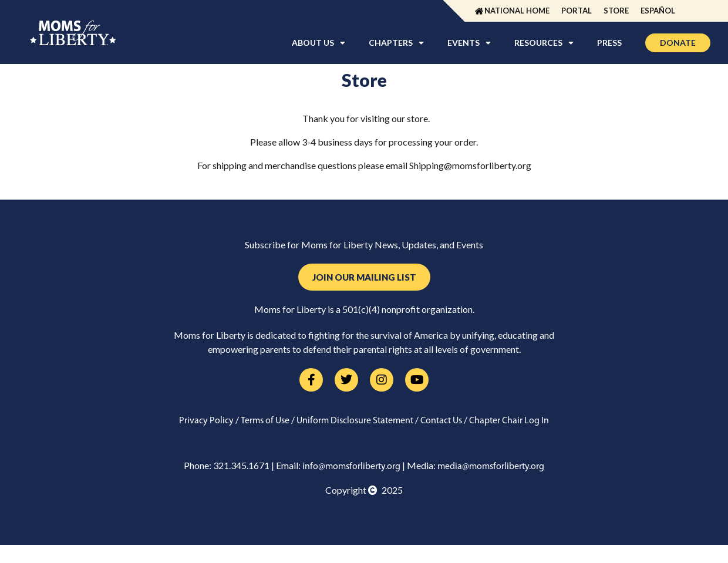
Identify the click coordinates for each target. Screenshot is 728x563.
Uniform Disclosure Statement (355, 421)
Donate (678, 43)
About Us (318, 43)
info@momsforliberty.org (351, 467)
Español (658, 11)
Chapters (396, 43)
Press (609, 43)
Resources (544, 43)
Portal (577, 11)
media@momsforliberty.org (491, 467)
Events (469, 43)
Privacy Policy (206, 421)
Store (616, 11)
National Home (517, 11)
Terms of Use (265, 421)
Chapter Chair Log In (509, 421)
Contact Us (441, 421)
